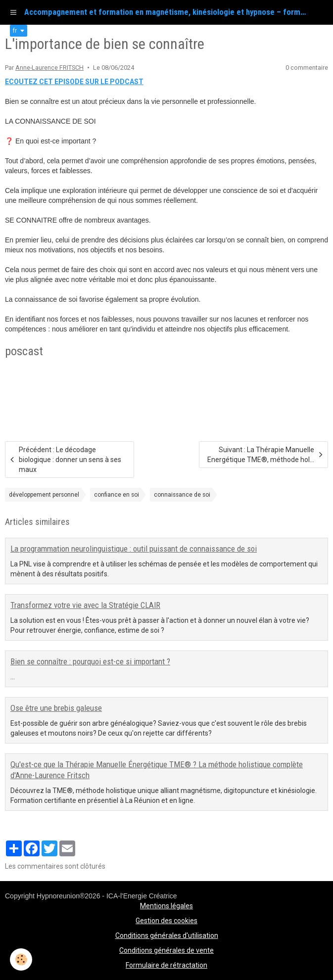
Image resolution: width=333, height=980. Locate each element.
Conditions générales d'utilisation (167, 935)
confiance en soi (117, 495)
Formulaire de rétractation (166, 965)
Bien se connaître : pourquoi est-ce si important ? (90, 661)
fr (15, 31)
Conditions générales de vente (166, 950)
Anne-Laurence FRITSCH (49, 68)
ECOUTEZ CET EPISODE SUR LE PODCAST (74, 82)
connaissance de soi (182, 495)
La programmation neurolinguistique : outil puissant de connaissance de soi (134, 549)
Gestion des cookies (166, 921)
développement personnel (44, 495)
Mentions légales (166, 906)
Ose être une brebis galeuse (56, 708)
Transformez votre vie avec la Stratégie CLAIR (85, 605)
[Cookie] (21, 959)
